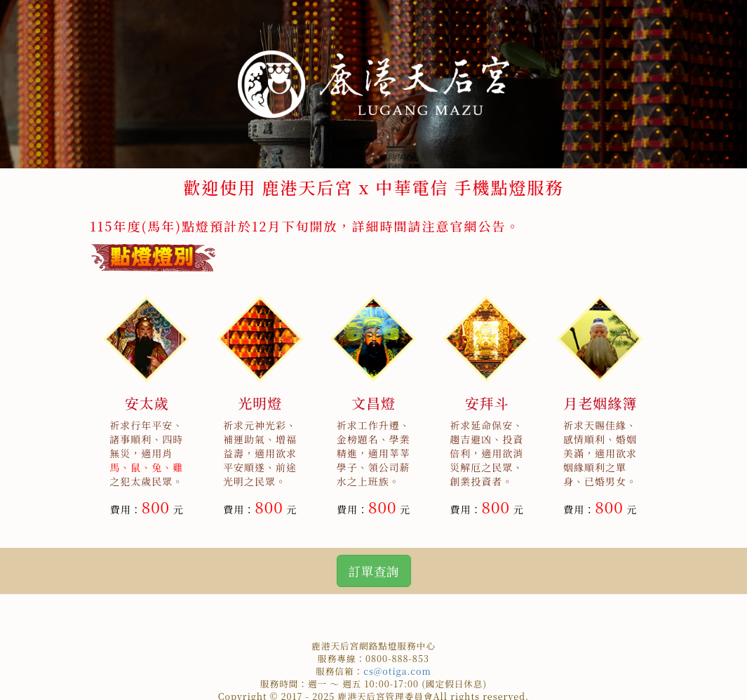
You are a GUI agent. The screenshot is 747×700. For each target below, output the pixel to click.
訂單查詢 (374, 571)
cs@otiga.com (397, 671)
